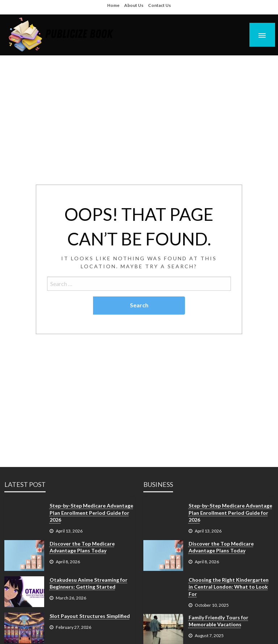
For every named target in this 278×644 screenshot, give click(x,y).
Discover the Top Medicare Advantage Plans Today (82, 547)
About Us (134, 5)
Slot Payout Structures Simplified (90, 616)
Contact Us (159, 5)
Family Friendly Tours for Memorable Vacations (218, 621)
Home (113, 5)
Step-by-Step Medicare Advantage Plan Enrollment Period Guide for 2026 (91, 513)
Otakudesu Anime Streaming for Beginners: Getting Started (89, 583)
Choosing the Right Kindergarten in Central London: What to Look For (229, 587)
